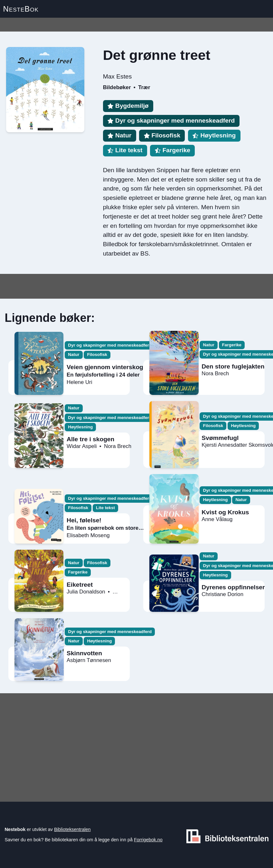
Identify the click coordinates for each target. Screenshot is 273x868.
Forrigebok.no (148, 840)
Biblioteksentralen (72, 829)
